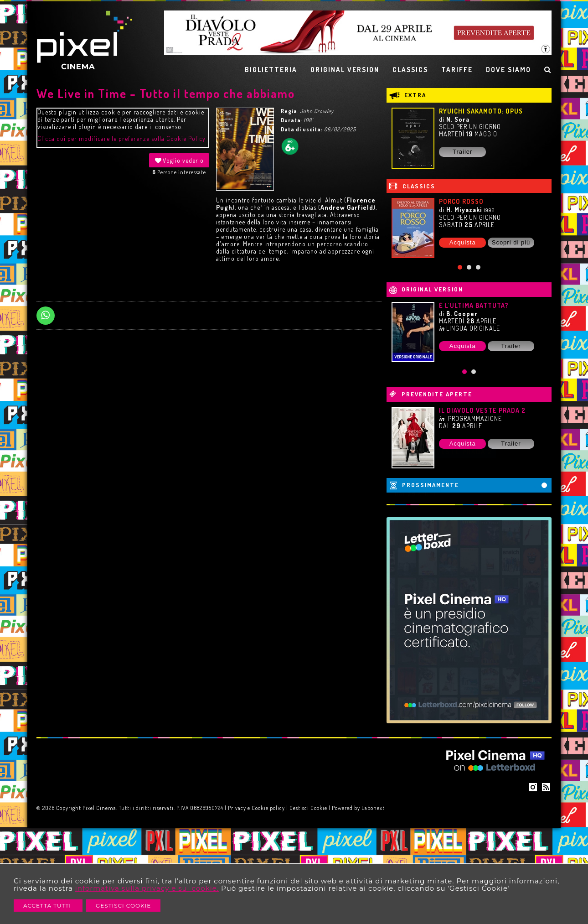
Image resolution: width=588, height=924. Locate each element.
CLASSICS (410, 70)
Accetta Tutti (48, 906)
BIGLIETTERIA (271, 70)
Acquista (463, 242)
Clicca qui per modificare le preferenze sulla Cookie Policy (121, 138)
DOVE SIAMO (508, 70)
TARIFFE (457, 70)
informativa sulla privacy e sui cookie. (147, 888)
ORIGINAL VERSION (345, 70)
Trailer (462, 152)
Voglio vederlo (179, 160)
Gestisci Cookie (123, 906)
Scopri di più (511, 242)
